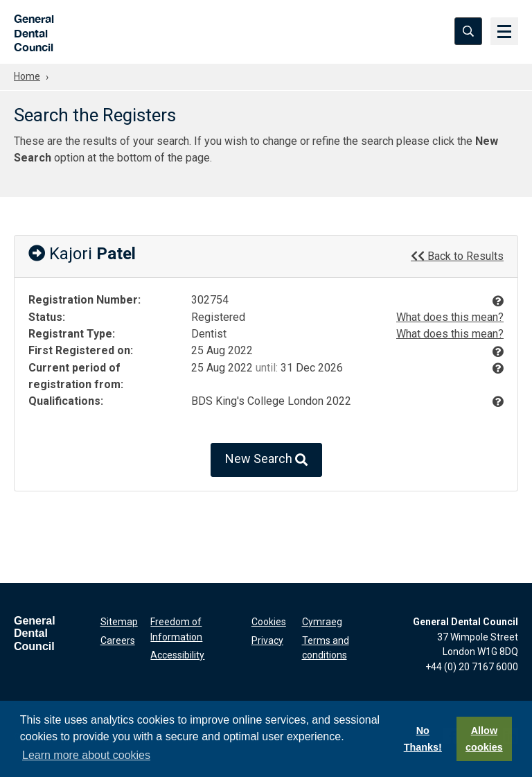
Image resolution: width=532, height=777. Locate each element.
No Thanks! (423, 739)
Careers (118, 640)
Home (27, 76)
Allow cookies (484, 739)
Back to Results (457, 256)
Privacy (267, 640)
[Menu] (504, 31)
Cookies (269, 622)
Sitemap (119, 622)
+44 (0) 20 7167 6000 (472, 667)
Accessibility (177, 655)
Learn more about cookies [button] (86, 755)
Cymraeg (322, 622)
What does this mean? (450, 317)
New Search (266, 460)
